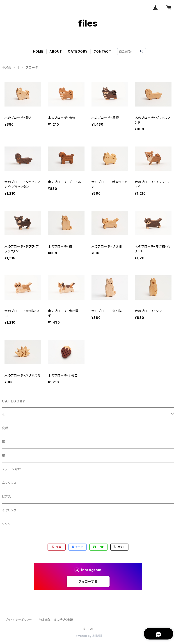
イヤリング (9, 510)
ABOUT (56, 51)
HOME (38, 51)
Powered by (88, 636)
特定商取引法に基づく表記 (56, 620)
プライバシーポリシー (19, 620)
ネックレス (9, 483)
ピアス (6, 496)
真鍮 (5, 428)
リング (6, 524)
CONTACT (102, 51)
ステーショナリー (14, 469)
